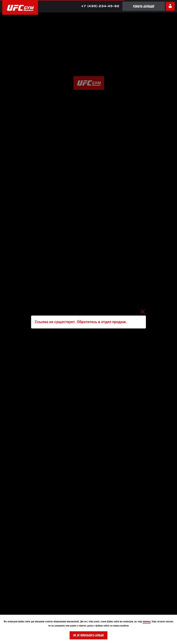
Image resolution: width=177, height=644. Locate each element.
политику (147, 621)
